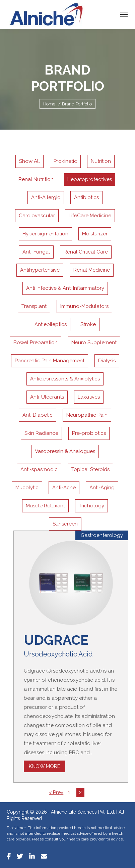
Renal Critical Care (86, 252)
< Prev (56, 792)
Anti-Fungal (36, 252)
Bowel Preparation (36, 342)
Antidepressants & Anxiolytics (65, 379)
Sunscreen (65, 524)
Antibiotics (86, 197)
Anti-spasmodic (39, 469)
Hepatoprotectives (90, 179)
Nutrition (101, 161)
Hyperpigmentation (45, 234)
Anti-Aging (102, 488)
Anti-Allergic (46, 197)
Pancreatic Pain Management (50, 361)
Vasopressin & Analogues (65, 451)
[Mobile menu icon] (124, 14)
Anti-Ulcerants (47, 397)
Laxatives (89, 397)
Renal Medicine (92, 270)
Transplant (34, 306)
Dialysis (107, 361)
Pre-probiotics (89, 433)
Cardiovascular (37, 216)
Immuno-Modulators (84, 306)
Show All (29, 161)
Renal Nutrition (36, 179)
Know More (45, 766)
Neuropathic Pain (87, 415)
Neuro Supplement (94, 342)
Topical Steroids (90, 469)
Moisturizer (95, 234)
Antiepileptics (51, 324)
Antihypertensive (40, 270)
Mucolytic (27, 488)
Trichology (91, 506)
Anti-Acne (64, 488)
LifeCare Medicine (90, 216)
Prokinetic (65, 161)
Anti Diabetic (38, 415)
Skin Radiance (41, 433)
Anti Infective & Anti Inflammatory (65, 288)
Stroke (88, 324)
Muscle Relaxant (45, 506)
